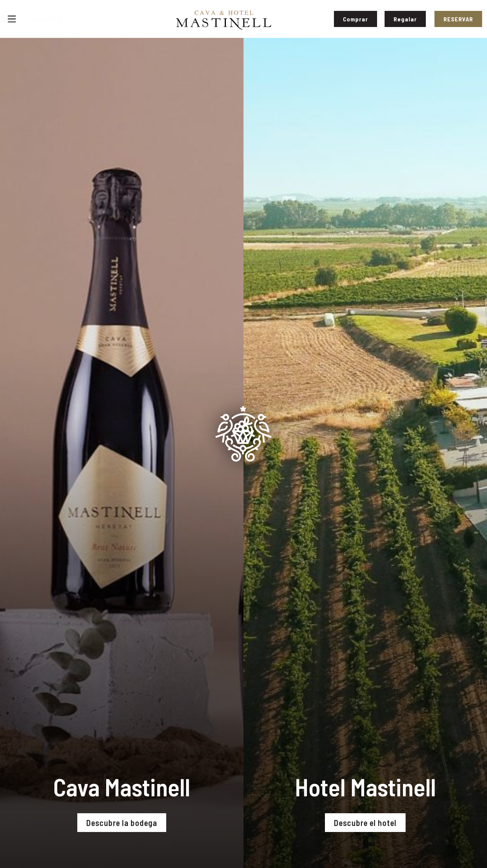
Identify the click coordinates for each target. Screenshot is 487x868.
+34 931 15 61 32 (88, 19)
